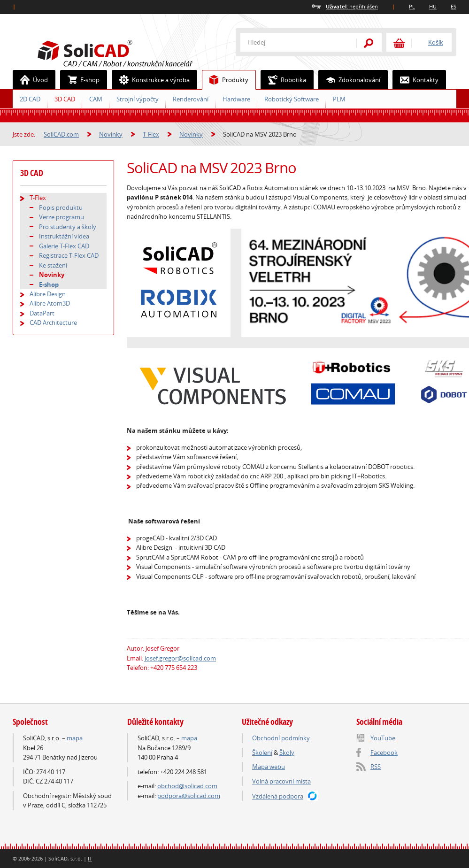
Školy (287, 753)
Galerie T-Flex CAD (64, 246)
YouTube (383, 738)
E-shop (80, 80)
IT (90, 858)
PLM (339, 99)
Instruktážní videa (64, 236)
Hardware (236, 99)
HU (433, 6)
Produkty (225, 80)
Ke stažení (53, 265)
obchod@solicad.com (187, 786)
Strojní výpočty (138, 99)
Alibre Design (48, 294)
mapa (75, 738)
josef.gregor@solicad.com (180, 658)
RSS (376, 767)
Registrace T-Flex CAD (69, 255)
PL (412, 6)
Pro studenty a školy (68, 227)
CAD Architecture (53, 323)
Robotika (284, 80)
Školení (262, 753)
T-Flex (151, 134)
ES (454, 6)
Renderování (191, 99)
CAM (96, 99)
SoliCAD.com (130, 52)
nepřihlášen (352, 6)
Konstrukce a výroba (151, 80)
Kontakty (416, 80)
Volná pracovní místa (281, 781)
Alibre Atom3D (50, 303)
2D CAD (30, 99)
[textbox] (292, 42)
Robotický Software (292, 99)
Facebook (384, 753)
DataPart (42, 313)
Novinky (111, 134)
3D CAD (65, 99)
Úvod (31, 80)
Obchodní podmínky (281, 738)
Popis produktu (61, 207)
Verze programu (62, 217)
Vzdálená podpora (278, 796)
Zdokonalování (350, 80)
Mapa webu (269, 767)
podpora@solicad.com (189, 796)
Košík (436, 42)
